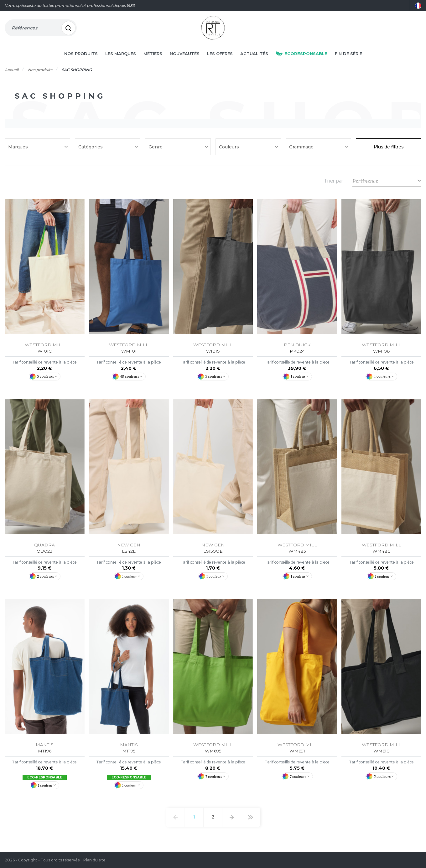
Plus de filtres (389, 147)
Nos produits (81, 54)
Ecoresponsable (301, 54)
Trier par (334, 181)
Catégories (91, 147)
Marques (19, 147)
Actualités (254, 54)
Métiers (153, 54)
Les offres (220, 54)
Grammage (302, 147)
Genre (156, 147)
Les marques (121, 54)
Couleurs (230, 147)
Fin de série (348, 54)
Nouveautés (185, 54)
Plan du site (94, 860)
